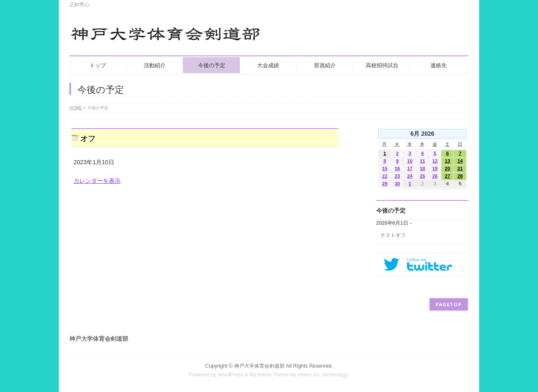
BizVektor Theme (269, 375)
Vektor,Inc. (309, 375)
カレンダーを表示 (97, 181)
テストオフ (393, 235)
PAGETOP (449, 304)
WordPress (231, 375)
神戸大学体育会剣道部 (259, 366)
